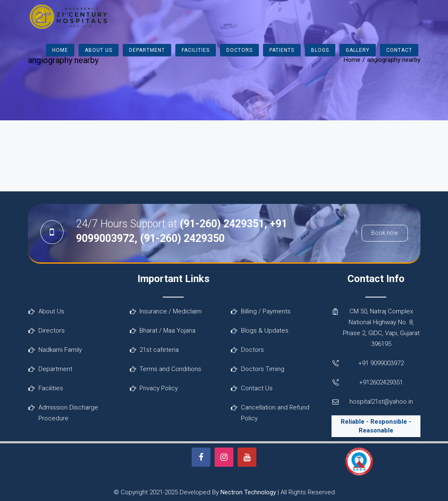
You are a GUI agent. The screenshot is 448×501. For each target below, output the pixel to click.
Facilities (196, 50)
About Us (99, 50)
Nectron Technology (248, 492)
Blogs (320, 50)
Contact (399, 50)
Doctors (239, 50)
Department (147, 50)
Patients (282, 50)
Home (60, 50)
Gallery (358, 50)
